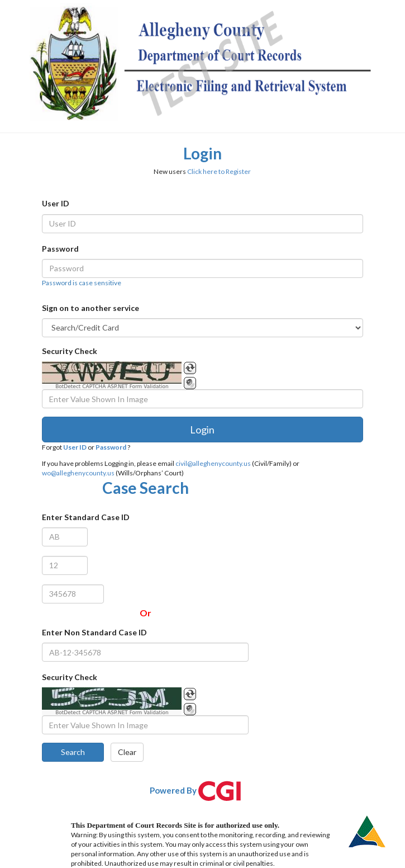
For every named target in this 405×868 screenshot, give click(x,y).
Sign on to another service (90, 308)
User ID (56, 203)
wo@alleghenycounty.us (78, 473)
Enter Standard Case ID (86, 517)
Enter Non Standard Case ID (94, 632)
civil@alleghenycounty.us (213, 463)
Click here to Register (219, 171)
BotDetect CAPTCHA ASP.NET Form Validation (112, 386)
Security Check (70, 351)
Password (60, 249)
